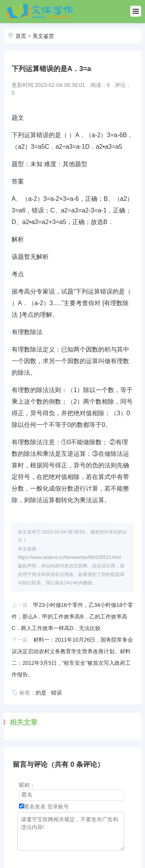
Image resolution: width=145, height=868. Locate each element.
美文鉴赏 (43, 36)
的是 (41, 693)
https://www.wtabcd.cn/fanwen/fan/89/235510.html (69, 557)
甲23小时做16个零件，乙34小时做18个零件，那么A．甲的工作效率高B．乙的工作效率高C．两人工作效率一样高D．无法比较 (72, 617)
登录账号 (58, 807)
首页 (21, 36)
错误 (56, 693)
